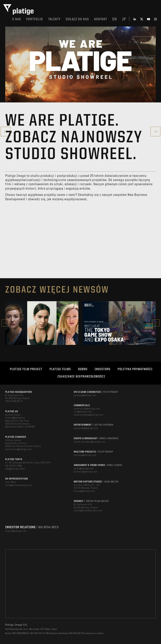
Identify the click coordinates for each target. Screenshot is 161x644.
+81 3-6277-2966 (14, 466)
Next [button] (156, 323)
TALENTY (54, 19)
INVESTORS (103, 369)
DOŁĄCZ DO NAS (77, 19)
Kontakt (101, 19)
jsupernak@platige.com (86, 428)
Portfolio (35, 19)
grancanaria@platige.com (19, 449)
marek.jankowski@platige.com (90, 442)
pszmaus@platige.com (86, 472)
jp (124, 19)
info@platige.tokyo (15, 469)
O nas (17, 19)
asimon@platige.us (15, 418)
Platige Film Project (26, 369)
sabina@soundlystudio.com (88, 511)
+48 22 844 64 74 (14, 401)
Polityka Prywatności (135, 369)
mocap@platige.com (84, 491)
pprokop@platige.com (85, 395)
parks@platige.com (84, 469)
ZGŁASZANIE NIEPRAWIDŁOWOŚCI (81, 377)
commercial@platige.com (87, 409)
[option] (42, 323)
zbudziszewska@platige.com (89, 415)
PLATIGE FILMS (60, 369)
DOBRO (83, 369)
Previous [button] (5, 323)
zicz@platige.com (83, 412)
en (115, 19)
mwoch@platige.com (16, 531)
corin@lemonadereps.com (19, 485)
